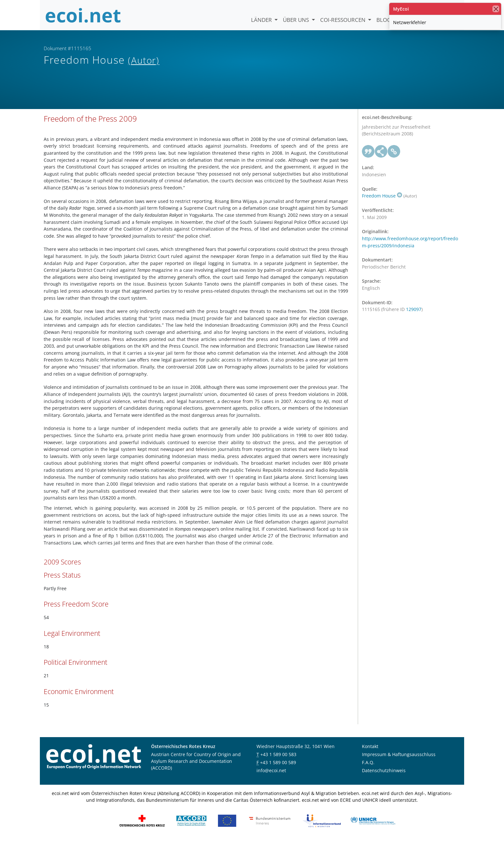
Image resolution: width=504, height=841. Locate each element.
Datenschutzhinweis (384, 770)
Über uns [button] (297, 20)
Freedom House (382, 196)
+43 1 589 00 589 (278, 762)
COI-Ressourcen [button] (343, 20)
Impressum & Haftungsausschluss (399, 754)
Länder (262, 20)
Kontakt (370, 746)
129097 (414, 309)
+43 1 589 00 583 (278, 754)
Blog (384, 20)
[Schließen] (496, 9)
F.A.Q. (368, 762)
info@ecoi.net (271, 770)
